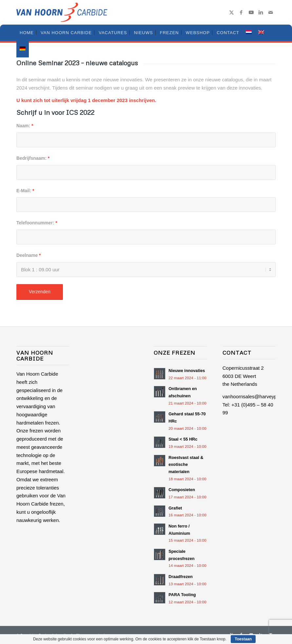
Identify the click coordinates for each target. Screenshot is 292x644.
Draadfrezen (181, 577)
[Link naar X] (231, 12)
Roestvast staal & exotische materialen (186, 465)
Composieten (182, 490)
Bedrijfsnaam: (33, 158)
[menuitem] (27, 33)
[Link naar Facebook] (241, 12)
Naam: (25, 126)
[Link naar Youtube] (251, 12)
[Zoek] (272, 33)
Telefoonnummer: (37, 223)
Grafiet (175, 508)
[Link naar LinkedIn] (261, 12)
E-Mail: (25, 191)
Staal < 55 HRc (183, 439)
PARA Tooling (182, 595)
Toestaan (243, 639)
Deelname (29, 255)
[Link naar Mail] (271, 12)
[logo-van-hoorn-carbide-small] (62, 12)
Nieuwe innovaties (187, 371)
